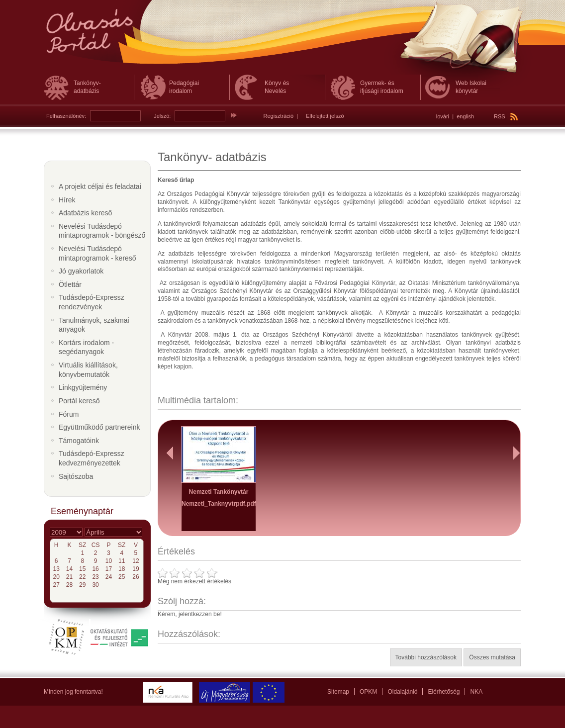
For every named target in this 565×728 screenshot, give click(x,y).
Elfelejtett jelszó (325, 116)
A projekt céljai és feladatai (100, 186)
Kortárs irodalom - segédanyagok (86, 347)
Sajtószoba (76, 476)
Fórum (69, 414)
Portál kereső (79, 401)
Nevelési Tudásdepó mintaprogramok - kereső (97, 253)
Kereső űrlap (176, 180)
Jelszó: (162, 116)
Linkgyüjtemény (83, 387)
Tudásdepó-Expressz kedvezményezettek (92, 458)
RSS (506, 116)
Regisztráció (279, 116)
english (465, 116)
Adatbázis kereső (85, 213)
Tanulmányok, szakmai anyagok (94, 325)
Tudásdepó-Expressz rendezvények (92, 302)
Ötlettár (70, 284)
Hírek (67, 200)
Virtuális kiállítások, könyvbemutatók (88, 370)
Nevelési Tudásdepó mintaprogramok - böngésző (102, 231)
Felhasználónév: (66, 116)
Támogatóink (79, 441)
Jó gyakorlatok (81, 271)
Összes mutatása (492, 657)
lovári (443, 116)
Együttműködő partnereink (99, 427)
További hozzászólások (426, 657)
